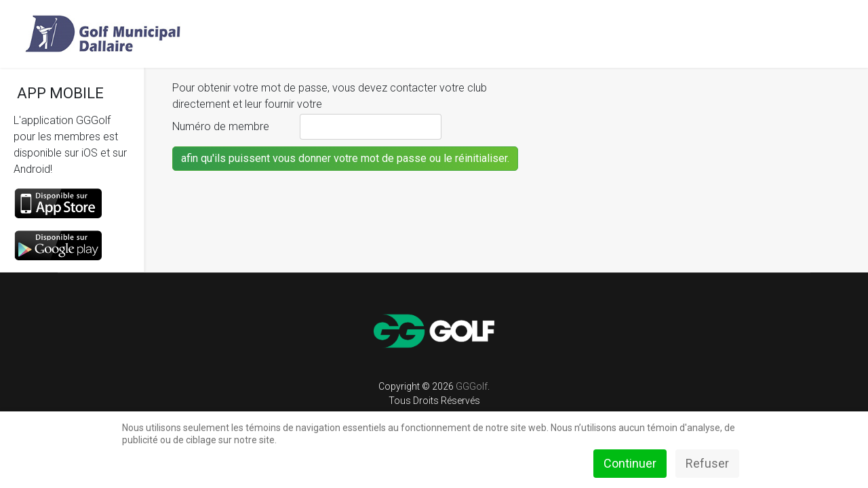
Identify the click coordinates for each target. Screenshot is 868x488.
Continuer (630, 463)
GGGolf (472, 386)
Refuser (707, 463)
